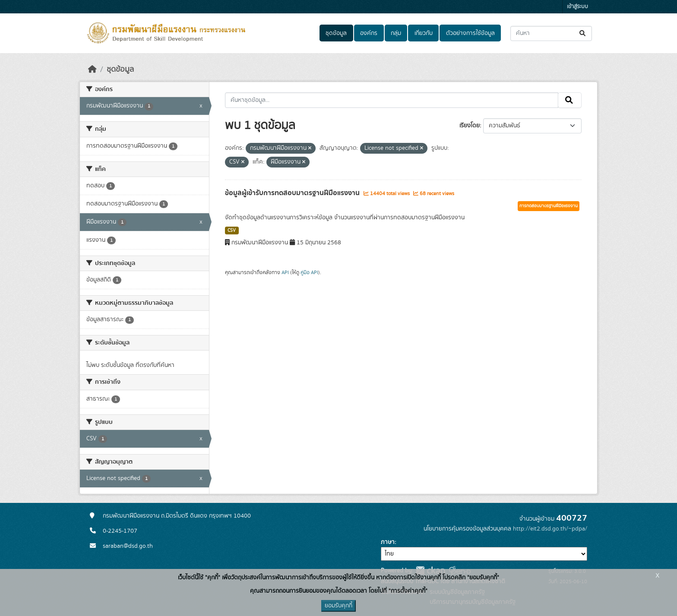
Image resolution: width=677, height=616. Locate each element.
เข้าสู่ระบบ (577, 7)
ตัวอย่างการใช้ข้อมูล (470, 33)
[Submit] (583, 33)
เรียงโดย (470, 126)
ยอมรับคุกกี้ (338, 606)
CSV (232, 231)
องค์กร (369, 33)
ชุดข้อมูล (336, 33)
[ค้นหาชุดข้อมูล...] (551, 33)
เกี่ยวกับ (424, 33)
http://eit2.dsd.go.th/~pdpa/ (550, 529)
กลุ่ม (396, 33)
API (285, 272)
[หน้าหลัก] (92, 69)
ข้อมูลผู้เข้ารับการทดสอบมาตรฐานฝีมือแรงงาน (293, 193)
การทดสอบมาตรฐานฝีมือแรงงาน (549, 206)
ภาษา (388, 542)
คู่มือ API (309, 272)
